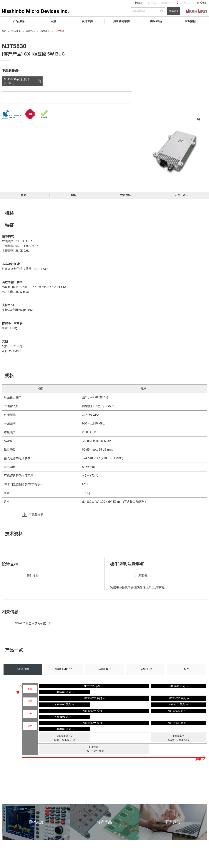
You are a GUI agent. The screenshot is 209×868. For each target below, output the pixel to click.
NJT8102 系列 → (65, 729)
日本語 (152, 3)
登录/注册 (174, 11)
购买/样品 (156, 21)
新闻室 (139, 3)
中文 (176, 3)
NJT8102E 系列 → (179, 723)
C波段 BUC (23, 669)
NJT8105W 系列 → (94, 698)
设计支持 (87, 21)
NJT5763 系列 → (94, 686)
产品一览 (180, 195)
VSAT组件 (45, 31)
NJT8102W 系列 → (94, 723)
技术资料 (125, 195)
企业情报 (190, 21)
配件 (186, 669)
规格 (73, 195)
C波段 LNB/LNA (63, 669)
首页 (4, 31)
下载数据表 (33, 515)
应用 (53, 21)
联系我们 (202, 3)
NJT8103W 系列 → (94, 711)
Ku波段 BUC (105, 669)
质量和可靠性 (122, 21)
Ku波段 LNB (146, 669)
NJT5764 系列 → (179, 686)
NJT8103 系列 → (65, 717)
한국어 (187, 3)
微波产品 (30, 31)
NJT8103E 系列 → (179, 711)
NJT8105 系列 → (65, 704)
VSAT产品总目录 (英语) (33, 623)
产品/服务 (19, 21)
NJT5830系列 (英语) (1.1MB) (17, 81)
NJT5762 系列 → (65, 692)
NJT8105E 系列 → (179, 698)
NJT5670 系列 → (179, 704)
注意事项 (141, 576)
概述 (24, 195)
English (165, 3)
